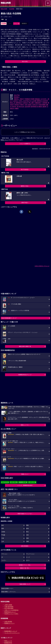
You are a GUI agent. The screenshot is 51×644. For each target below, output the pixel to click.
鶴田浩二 (17, 99)
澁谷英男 (28, 107)
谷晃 (26, 105)
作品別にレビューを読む (11, 614)
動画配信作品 (8, 643)
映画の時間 (4, 9)
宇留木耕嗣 (42, 105)
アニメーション (30, 554)
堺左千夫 (29, 101)
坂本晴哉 (33, 107)
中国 (3, 538)
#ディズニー (32, 482)
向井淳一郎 (15, 107)
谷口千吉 (17, 95)
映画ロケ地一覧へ (25, 568)
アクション (4, 554)
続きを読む (25, 61)
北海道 (3, 532)
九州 (3, 542)
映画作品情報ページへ (7, 588)
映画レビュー (25, 474)
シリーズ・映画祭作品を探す (25, 485)
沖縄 (27, 542)
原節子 (22, 99)
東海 (27, 529)
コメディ (4, 560)
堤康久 (30, 105)
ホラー (28, 560)
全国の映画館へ (25, 546)
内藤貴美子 (38, 103)
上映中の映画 (8, 605)
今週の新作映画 (9, 607)
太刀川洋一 (44, 99)
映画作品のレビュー (10, 612)
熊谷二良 (13, 103)
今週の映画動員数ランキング (9, 318)
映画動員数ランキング (11, 631)
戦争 (3, 19)
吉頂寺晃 (45, 101)
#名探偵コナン (22, 482)
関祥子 (22, 105)
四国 (27, 538)
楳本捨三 (17, 97)
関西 (3, 529)
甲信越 (3, 535)
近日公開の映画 (9, 608)
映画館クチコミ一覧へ (25, 565)
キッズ (28, 557)
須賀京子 (26, 103)
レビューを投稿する (25, 144)
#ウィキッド (13, 482)
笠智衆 (32, 99)
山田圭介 (16, 101)
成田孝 (44, 107)
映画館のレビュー (9, 623)
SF (2, 557)
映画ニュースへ (25, 425)
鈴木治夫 (22, 107)
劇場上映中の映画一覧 (25, 346)
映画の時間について (25, 584)
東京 (3, 525)
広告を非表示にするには (42, 266)
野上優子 (32, 103)
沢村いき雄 (22, 101)
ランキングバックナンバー (12, 633)
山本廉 (34, 101)
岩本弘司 (35, 105)
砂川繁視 (39, 107)
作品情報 (12, 9)
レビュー (16, 23)
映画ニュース (8, 641)
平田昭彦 (27, 99)
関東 (27, 525)
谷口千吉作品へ (25, 169)
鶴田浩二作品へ (25, 186)
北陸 (27, 535)
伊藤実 (17, 108)
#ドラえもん (4, 482)
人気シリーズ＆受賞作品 (11, 610)
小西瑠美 (45, 103)
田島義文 (37, 99)
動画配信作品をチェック (25, 375)
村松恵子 (17, 105)
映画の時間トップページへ (9, 592)
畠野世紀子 (19, 103)
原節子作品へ (25, 203)
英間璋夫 (39, 101)
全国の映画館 (8, 622)
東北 (27, 532)
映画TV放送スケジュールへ (25, 514)
